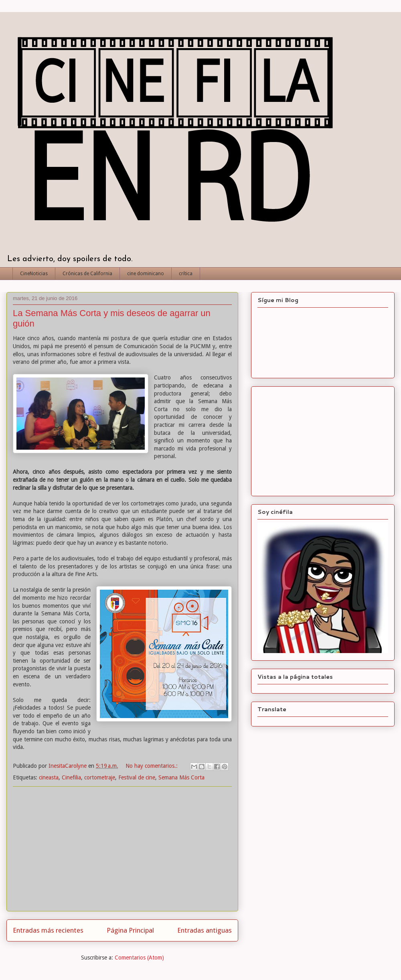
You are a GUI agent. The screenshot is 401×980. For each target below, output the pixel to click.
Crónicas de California (87, 274)
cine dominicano (146, 274)
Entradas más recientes (48, 930)
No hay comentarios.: (152, 766)
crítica (186, 274)
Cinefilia (71, 777)
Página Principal (130, 930)
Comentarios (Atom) (139, 958)
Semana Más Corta (181, 777)
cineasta (49, 777)
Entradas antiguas (205, 930)
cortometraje (100, 777)
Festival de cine (137, 777)
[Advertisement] (122, 849)
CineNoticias (34, 274)
